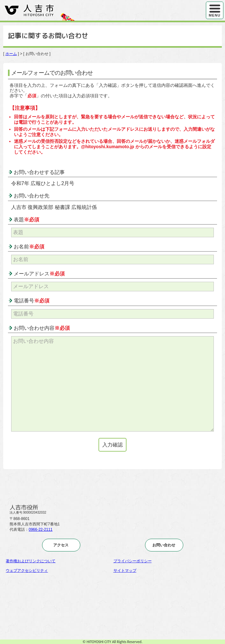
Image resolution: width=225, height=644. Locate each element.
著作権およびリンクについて (31, 561)
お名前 (29, 247)
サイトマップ (125, 571)
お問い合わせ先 (32, 196)
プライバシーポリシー (133, 561)
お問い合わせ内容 (42, 328)
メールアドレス (39, 274)
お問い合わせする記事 (39, 172)
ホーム (11, 54)
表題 (26, 220)
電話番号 (32, 301)
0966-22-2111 (41, 530)
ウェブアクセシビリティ (27, 571)
